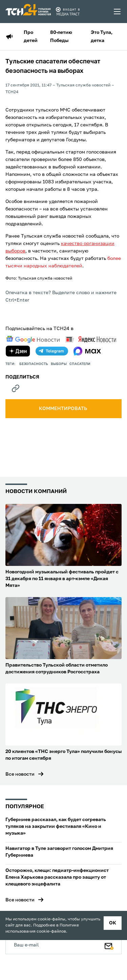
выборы (59, 364)
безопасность (34, 364)
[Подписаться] (109, 945)
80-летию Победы (61, 37)
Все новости (20, 774)
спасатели (80, 364)
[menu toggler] (118, 12)
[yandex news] (91, 339)
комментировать (63, 409)
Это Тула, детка (102, 37)
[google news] (33, 340)
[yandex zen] (18, 351)
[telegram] (52, 351)
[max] (87, 351)
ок (113, 923)
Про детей (31, 37)
